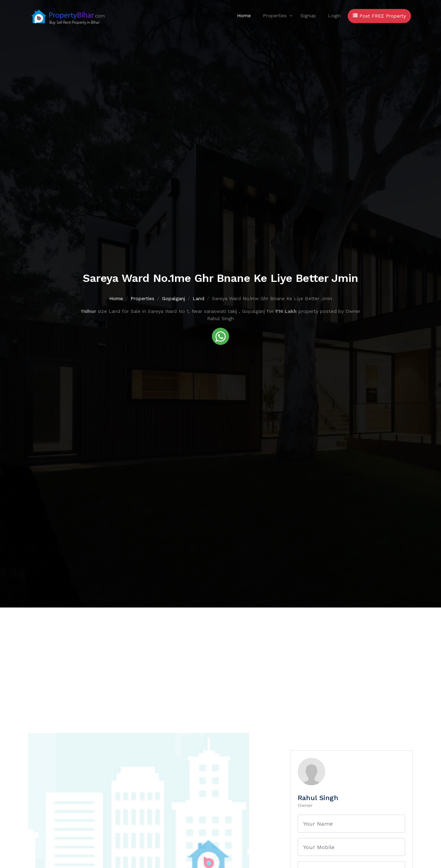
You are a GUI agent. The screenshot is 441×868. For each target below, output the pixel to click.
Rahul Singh (318, 798)
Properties (275, 16)
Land (198, 299)
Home (244, 16)
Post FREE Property (379, 16)
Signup (308, 16)
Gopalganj (173, 299)
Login (334, 16)
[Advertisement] (220, 659)
